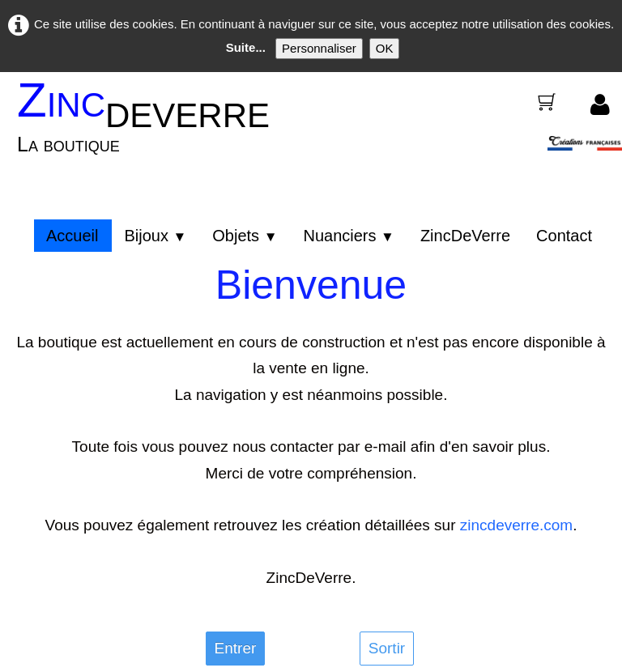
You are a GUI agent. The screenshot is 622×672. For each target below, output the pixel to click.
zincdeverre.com (516, 525)
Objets (245, 236)
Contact (564, 236)
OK (385, 48)
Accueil (72, 236)
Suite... (246, 47)
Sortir (387, 648)
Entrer (236, 648)
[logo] (149, 127)
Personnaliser (319, 48)
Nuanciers (348, 236)
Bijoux (155, 236)
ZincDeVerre (465, 236)
